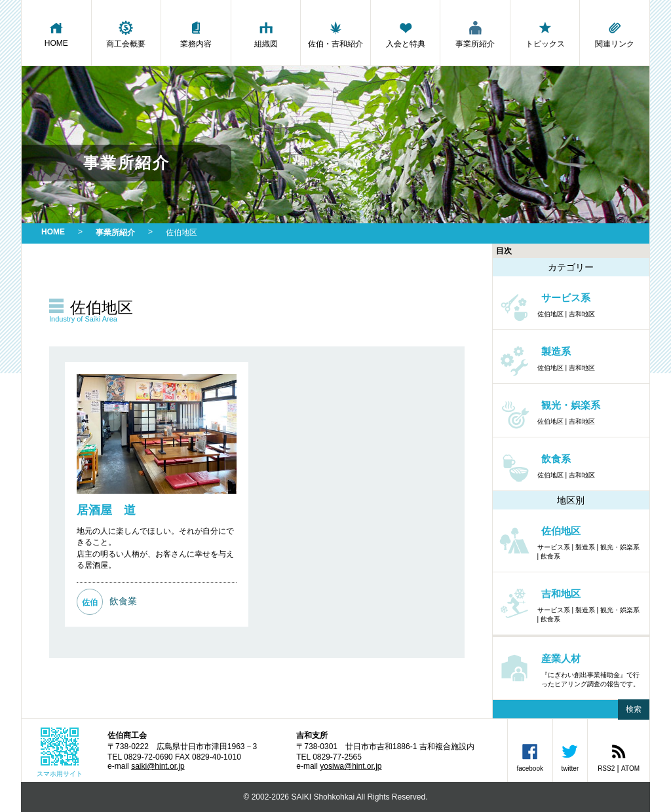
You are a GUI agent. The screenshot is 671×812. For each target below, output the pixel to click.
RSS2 (606, 768)
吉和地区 (582, 314)
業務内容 (196, 34)
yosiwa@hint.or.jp (351, 766)
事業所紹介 (475, 34)
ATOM (630, 768)
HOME (56, 34)
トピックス (545, 34)
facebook (530, 757)
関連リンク (615, 34)
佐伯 (90, 602)
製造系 (585, 547)
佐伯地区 (550, 314)
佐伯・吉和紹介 (335, 34)
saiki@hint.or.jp (158, 766)
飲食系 (550, 556)
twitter (570, 757)
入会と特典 (406, 34)
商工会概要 (126, 34)
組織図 (266, 34)
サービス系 (554, 547)
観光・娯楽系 (620, 547)
